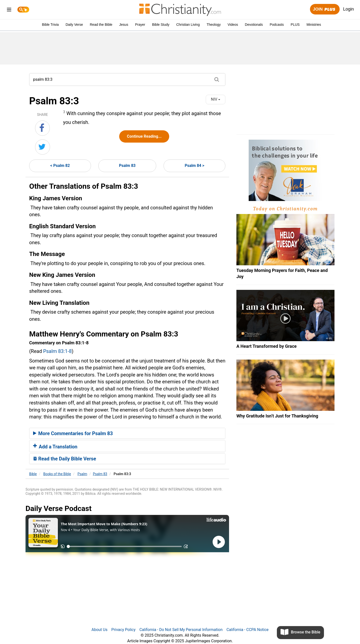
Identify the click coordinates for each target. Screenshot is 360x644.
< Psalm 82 (60, 166)
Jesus (124, 25)
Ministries (314, 25)
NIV (216, 99)
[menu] (9, 10)
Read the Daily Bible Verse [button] (65, 459)
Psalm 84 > (194, 166)
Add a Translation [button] (55, 447)
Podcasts (277, 25)
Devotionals (254, 25)
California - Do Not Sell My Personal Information (181, 630)
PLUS (295, 25)
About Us (99, 630)
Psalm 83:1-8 (58, 351)
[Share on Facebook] (42, 128)
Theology (214, 25)
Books (57, 474)
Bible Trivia (50, 25)
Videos (233, 25)
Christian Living (188, 25)
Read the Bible (101, 25)
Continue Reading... (144, 136)
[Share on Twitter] (43, 147)
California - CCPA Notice (247, 630)
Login (348, 9)
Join (325, 9)
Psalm (82, 474)
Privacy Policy (123, 630)
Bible (33, 474)
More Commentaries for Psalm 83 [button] (73, 433)
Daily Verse (74, 25)
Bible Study (161, 25)
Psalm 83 (127, 166)
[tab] (127, 433)
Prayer (140, 25)
